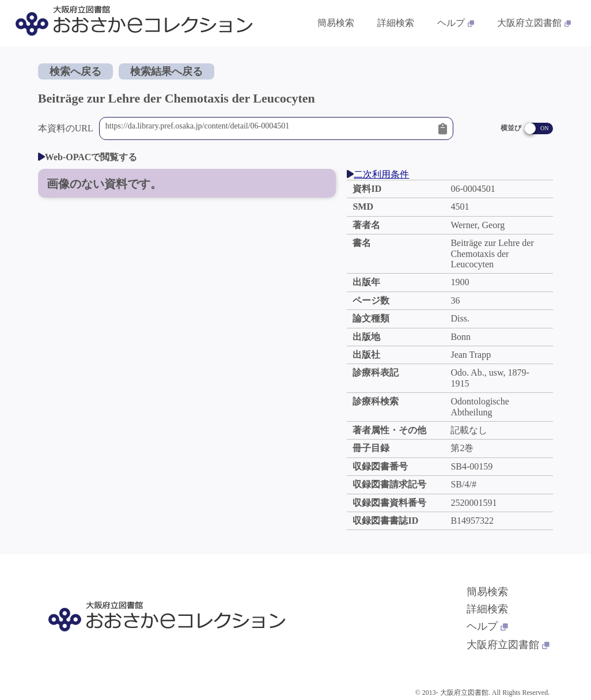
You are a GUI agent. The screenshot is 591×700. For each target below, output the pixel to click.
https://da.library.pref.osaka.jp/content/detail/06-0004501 (269, 128)
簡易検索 (487, 592)
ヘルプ (487, 626)
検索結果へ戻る (166, 71)
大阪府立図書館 (508, 645)
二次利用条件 (378, 174)
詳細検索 (487, 609)
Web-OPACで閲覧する (88, 157)
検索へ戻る (75, 71)
